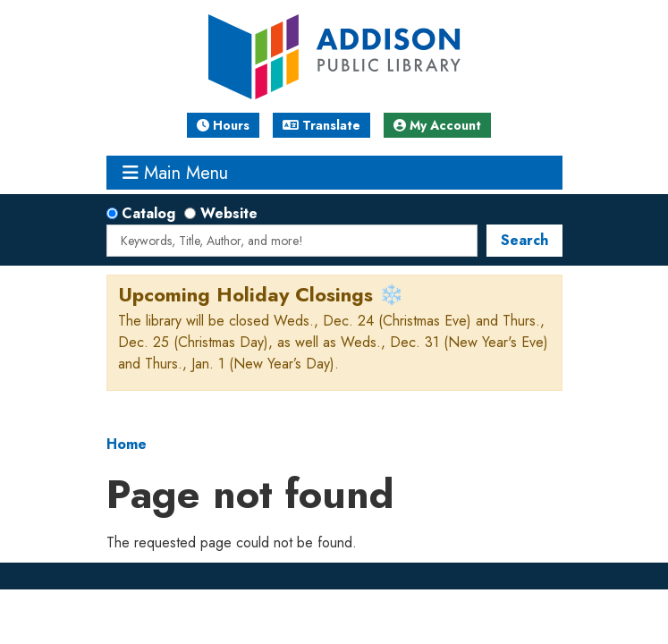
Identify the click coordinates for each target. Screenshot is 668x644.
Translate (321, 125)
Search (524, 240)
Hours (223, 125)
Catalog (148, 213)
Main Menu (175, 173)
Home (127, 444)
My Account (437, 125)
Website (229, 213)
